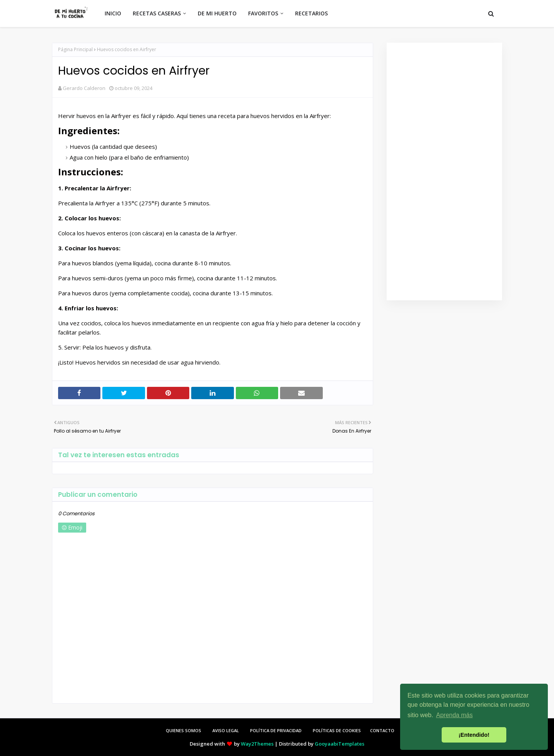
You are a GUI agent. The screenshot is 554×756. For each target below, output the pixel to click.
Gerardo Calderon (84, 88)
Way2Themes (257, 744)
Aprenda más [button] (455, 715)
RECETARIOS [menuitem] (311, 13)
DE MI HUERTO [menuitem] (217, 13)
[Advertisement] (444, 172)
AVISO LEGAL (226, 730)
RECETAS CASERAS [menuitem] (157, 13)
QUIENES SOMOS (184, 730)
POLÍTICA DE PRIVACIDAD (276, 730)
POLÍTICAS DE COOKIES (337, 730)
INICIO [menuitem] (113, 13)
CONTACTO (382, 730)
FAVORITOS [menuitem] (263, 13)
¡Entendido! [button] (474, 735)
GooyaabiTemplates (340, 744)
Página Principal (75, 49)
